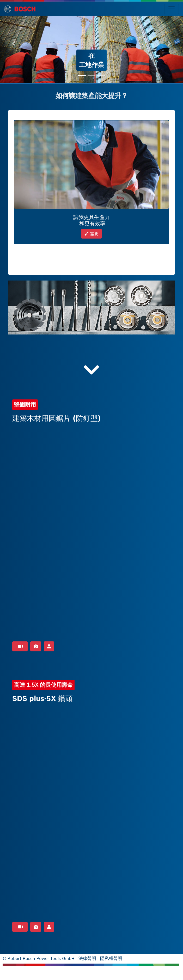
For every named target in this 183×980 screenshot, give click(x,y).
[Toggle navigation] (172, 9)
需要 (91, 234)
